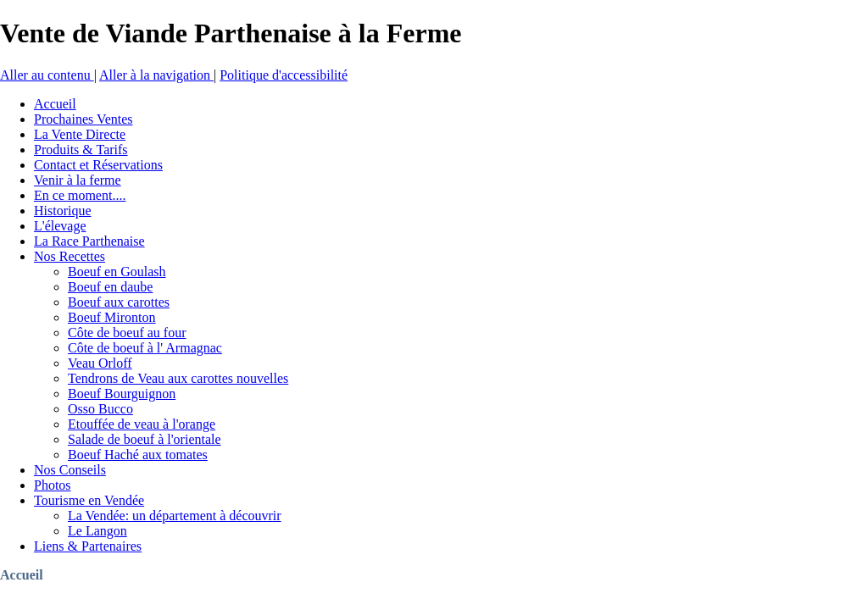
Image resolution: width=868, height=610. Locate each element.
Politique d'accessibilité (284, 75)
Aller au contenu (47, 75)
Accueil (22, 575)
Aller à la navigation (156, 75)
